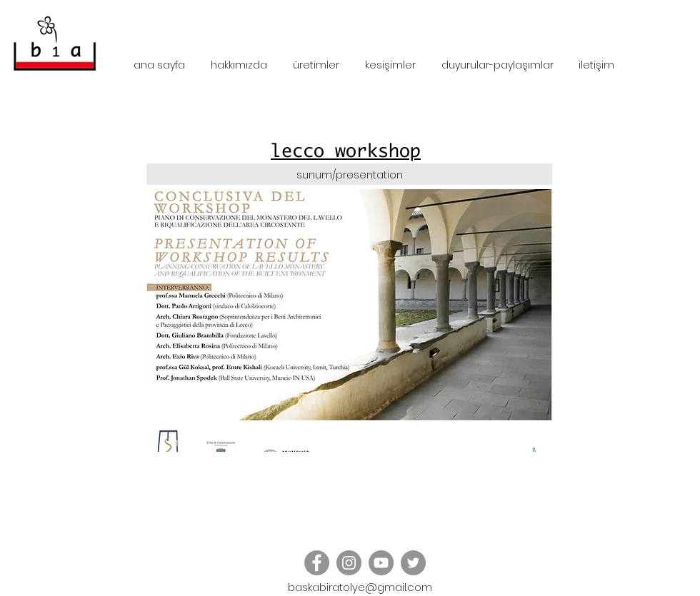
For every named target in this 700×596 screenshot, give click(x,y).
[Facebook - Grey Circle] (317, 563)
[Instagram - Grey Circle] (349, 563)
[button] (349, 320)
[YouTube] (381, 563)
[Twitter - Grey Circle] (413, 563)
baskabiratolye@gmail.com (360, 587)
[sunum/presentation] (349, 174)
